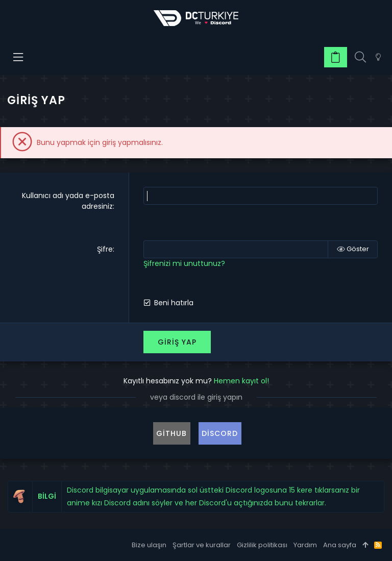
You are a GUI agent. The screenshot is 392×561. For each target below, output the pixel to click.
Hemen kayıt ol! (241, 381)
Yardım (305, 545)
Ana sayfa (340, 545)
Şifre (105, 249)
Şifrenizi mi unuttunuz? (184, 263)
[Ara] (360, 57)
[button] (19, 57)
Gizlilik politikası (262, 545)
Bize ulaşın (149, 545)
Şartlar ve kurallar (202, 545)
